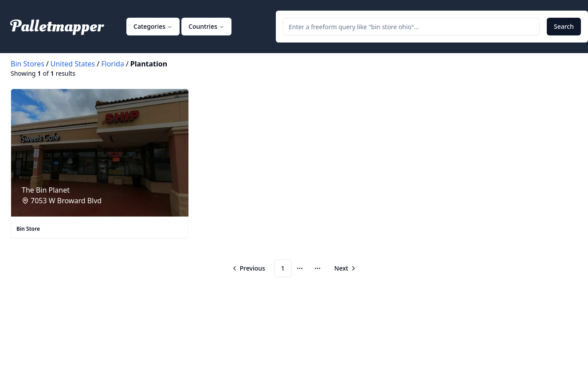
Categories (153, 26)
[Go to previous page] (249, 268)
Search (564, 26)
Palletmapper (57, 27)
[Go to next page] (345, 268)
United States (73, 64)
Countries (206, 26)
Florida (113, 64)
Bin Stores (27, 64)
